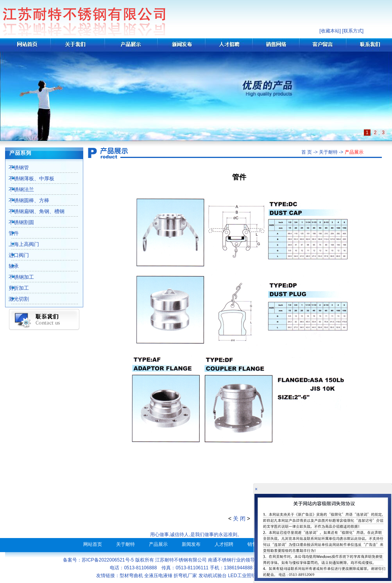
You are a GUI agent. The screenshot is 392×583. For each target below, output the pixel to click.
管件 (9, 233)
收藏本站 (330, 31)
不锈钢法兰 (17, 189)
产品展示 (158, 544)
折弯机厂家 (185, 576)
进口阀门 (14, 255)
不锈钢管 (14, 168)
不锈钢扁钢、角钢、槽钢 (32, 211)
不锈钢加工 (17, 277)
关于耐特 (125, 544)
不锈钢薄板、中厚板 (27, 178)
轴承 (9, 266)
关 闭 (239, 518)
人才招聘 (224, 544)
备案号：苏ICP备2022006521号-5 (98, 560)
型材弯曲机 (131, 576)
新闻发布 (191, 544)
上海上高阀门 (20, 244)
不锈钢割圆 (17, 222)
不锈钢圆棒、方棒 (25, 200)
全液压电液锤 (158, 576)
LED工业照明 (242, 576)
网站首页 (93, 544)
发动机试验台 (213, 576)
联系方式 (353, 31)
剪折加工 (14, 288)
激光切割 (14, 299)
